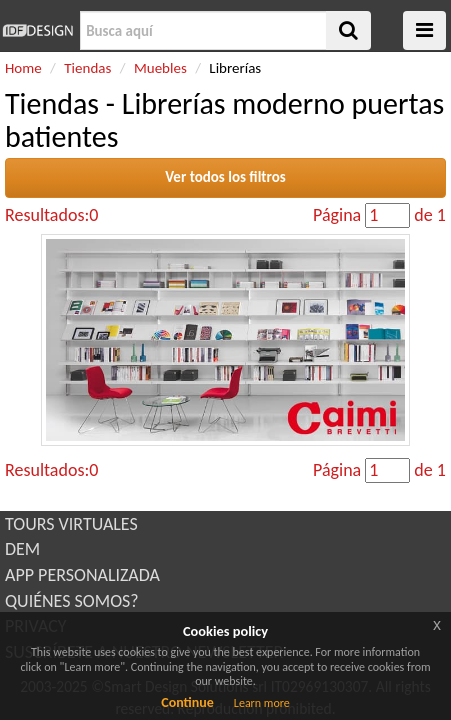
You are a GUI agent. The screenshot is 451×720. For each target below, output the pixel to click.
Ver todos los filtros (225, 177)
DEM (22, 549)
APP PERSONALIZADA (82, 575)
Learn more (262, 703)
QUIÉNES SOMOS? (72, 601)
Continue (187, 702)
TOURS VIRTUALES (71, 524)
